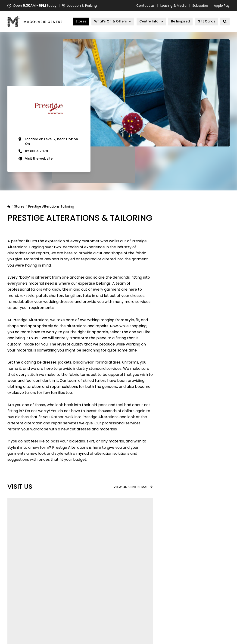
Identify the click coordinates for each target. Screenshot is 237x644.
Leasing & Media (173, 6)
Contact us (145, 6)
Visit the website (39, 159)
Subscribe (200, 6)
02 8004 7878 (36, 151)
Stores (19, 207)
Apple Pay (222, 6)
